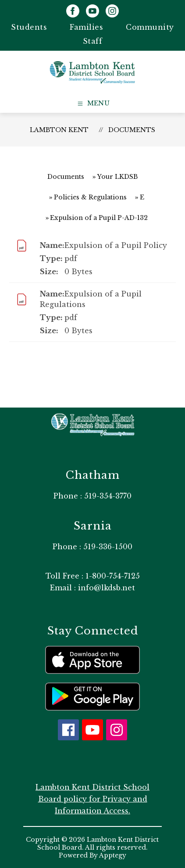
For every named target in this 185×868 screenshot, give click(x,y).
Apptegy (113, 855)
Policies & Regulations (90, 197)
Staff (93, 41)
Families (86, 27)
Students (29, 27)
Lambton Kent (59, 130)
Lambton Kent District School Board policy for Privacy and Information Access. (92, 799)
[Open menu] (93, 104)
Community (150, 27)
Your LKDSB (117, 177)
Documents (132, 130)
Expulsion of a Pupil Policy (116, 245)
